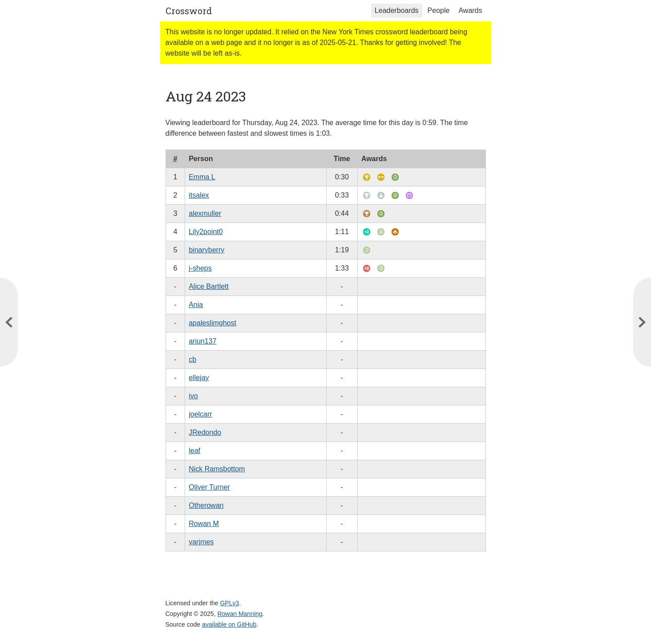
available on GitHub (229, 624)
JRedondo (205, 432)
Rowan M (204, 524)
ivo (193, 396)
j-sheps (200, 268)
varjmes (201, 542)
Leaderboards (397, 10)
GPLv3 (229, 603)
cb (192, 359)
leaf (194, 451)
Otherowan (206, 505)
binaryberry (206, 250)
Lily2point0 (206, 232)
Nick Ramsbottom (217, 469)
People (439, 10)
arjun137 (202, 341)
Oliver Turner (209, 487)
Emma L (202, 177)
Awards (470, 10)
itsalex (199, 195)
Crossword (189, 11)
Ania (196, 305)
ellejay (199, 378)
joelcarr (200, 414)
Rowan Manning (240, 614)
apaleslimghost (212, 323)
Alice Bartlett (209, 286)
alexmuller (205, 213)
